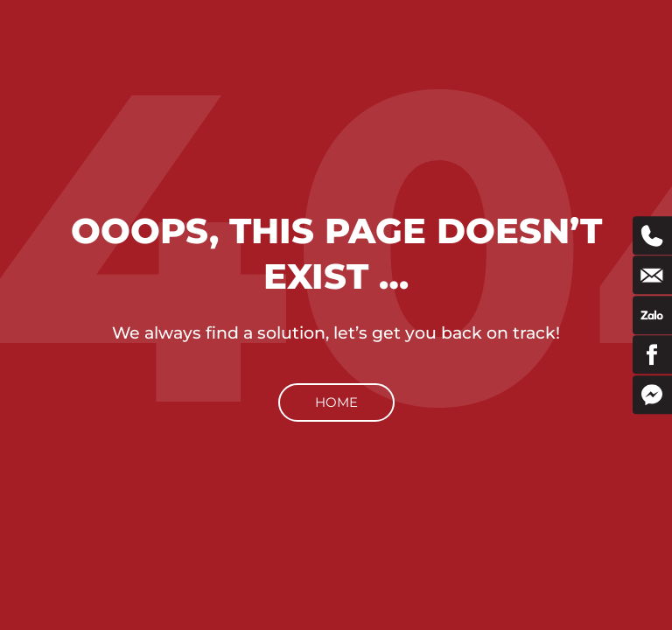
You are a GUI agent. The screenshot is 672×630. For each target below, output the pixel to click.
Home (336, 402)
